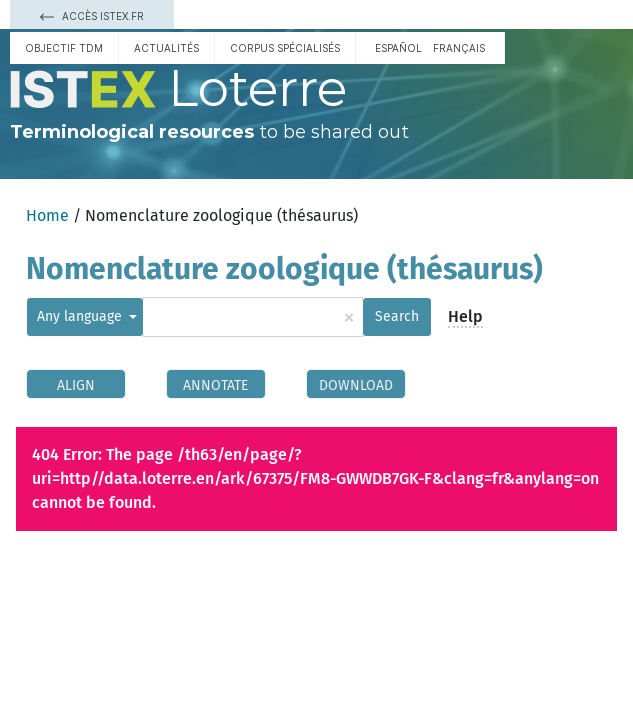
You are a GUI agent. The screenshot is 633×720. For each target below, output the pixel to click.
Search (397, 316)
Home (47, 215)
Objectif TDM (64, 48)
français (459, 48)
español (398, 48)
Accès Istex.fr (92, 16)
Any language (81, 316)
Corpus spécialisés (285, 48)
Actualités (166, 48)
